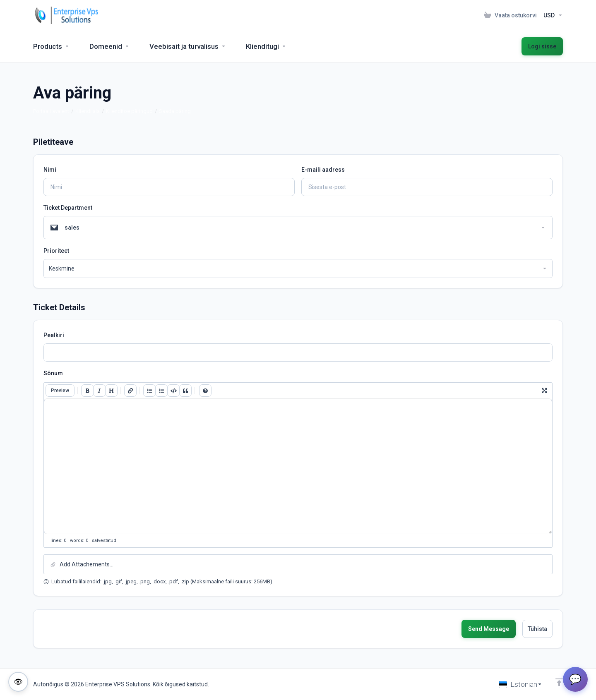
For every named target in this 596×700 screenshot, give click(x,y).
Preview (60, 391)
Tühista (537, 629)
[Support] (266, 46)
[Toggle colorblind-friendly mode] (18, 682)
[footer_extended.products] (51, 46)
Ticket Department (68, 208)
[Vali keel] (520, 684)
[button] (298, 564)
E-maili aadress (323, 170)
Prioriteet (56, 251)
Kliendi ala (88, 111)
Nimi (50, 170)
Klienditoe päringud (129, 111)
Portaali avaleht (51, 111)
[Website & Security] (188, 46)
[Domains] (109, 46)
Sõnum (53, 373)
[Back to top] (559, 682)
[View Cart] (510, 15)
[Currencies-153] (552, 15)
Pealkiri (54, 335)
